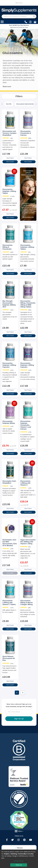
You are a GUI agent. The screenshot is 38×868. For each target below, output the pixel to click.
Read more (7, 87)
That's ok (19, 865)
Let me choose (19, 861)
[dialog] (19, 859)
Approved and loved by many (19, 26)
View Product (10, 158)
